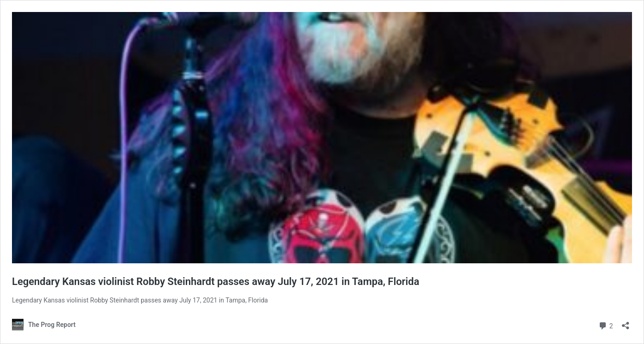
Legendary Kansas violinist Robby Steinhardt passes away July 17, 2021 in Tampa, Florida (216, 282)
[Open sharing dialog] (626, 323)
